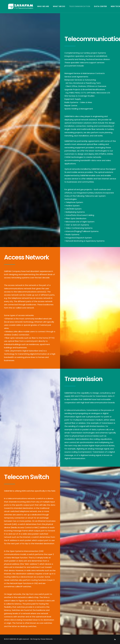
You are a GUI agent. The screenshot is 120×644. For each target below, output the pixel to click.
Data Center (93, 6)
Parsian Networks (47, 639)
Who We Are (36, 6)
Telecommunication (72, 6)
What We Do (52, 6)
